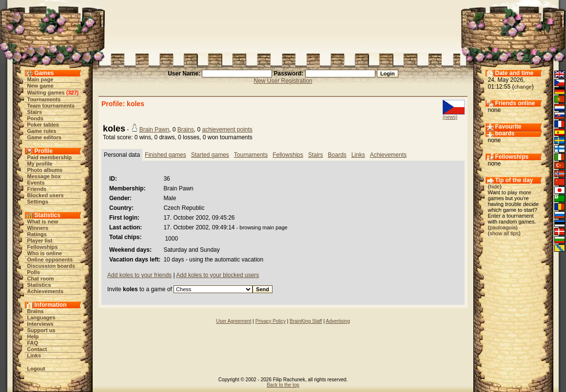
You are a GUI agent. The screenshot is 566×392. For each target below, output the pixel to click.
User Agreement (234, 321)
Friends (37, 189)
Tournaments (44, 99)
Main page (40, 79)
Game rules (42, 131)
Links (34, 355)
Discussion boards (51, 266)
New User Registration (283, 81)
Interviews (40, 324)
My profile (40, 164)
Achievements (46, 291)
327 (72, 93)
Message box (44, 176)
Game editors (44, 137)
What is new (43, 222)
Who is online (45, 253)
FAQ (33, 343)
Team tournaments (51, 106)
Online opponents (50, 260)
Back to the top (283, 385)
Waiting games (46, 93)
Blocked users (46, 195)
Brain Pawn (154, 130)
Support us (41, 330)
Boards (337, 155)
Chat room (41, 279)
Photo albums (45, 170)
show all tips (504, 233)
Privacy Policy (271, 321)
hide (495, 187)
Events (36, 183)
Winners (38, 228)
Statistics (39, 285)
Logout (36, 369)
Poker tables (43, 125)
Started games (210, 155)
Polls (34, 272)
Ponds (36, 118)
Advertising (338, 321)
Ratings (37, 234)
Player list (40, 241)
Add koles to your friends (139, 275)
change (523, 87)
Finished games (166, 155)
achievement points (227, 130)
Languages (41, 317)
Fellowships (43, 247)
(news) (450, 117)
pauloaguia (503, 227)
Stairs (35, 112)
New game (40, 86)
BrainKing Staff (306, 321)
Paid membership (50, 157)
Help (33, 336)
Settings (38, 202)
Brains (36, 311)
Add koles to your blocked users (217, 275)
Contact (37, 349)
